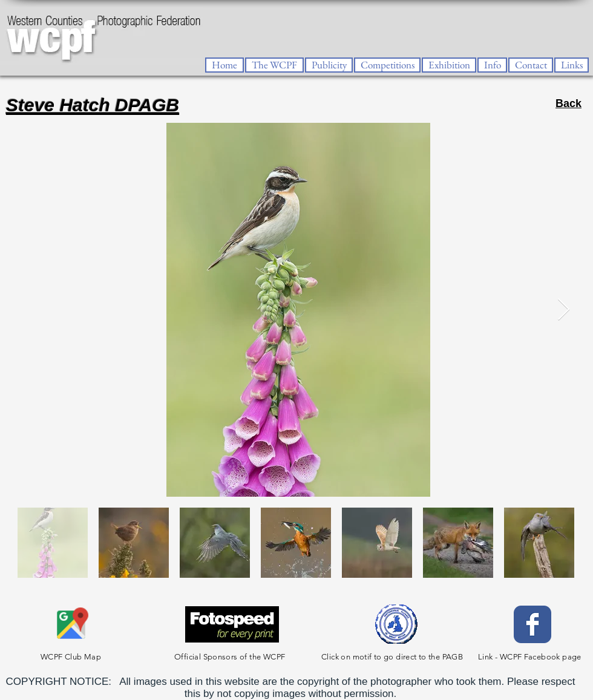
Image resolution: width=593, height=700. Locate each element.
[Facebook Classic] (532, 624)
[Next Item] (564, 310)
